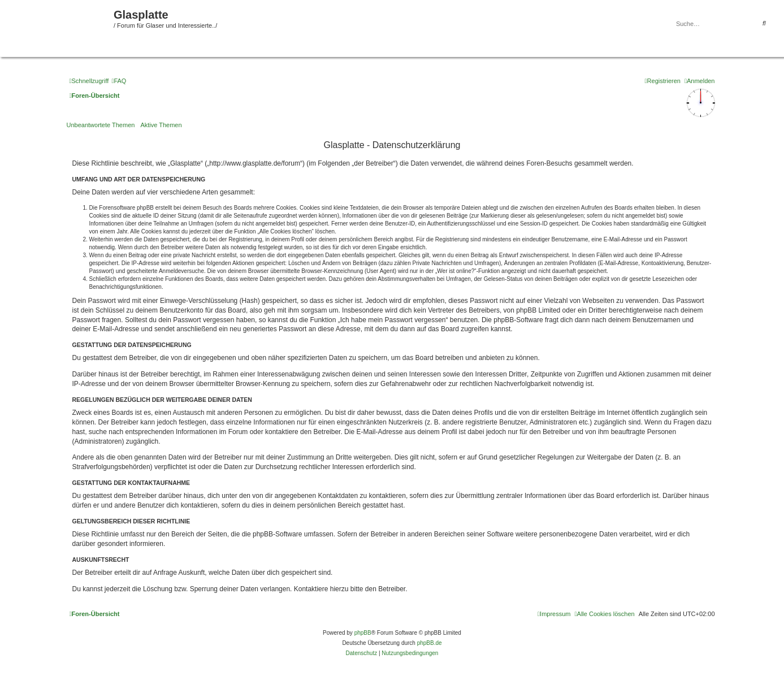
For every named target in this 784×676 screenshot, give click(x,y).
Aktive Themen (161, 125)
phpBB (363, 633)
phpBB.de (430, 643)
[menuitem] (119, 81)
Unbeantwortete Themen (101, 125)
